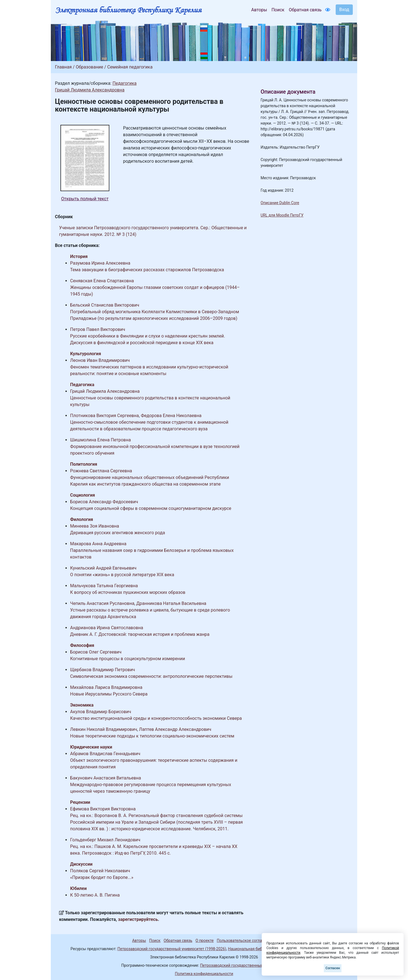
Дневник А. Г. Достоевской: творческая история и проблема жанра (140, 634)
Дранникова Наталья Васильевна (171, 603)
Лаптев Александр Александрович (175, 729)
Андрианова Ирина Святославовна (107, 628)
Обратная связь (305, 10)
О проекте (205, 941)
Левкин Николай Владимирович (104, 729)
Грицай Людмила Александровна (90, 90)
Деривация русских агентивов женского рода (118, 533)
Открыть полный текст (85, 199)
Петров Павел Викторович (98, 329)
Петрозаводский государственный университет (243, 965)
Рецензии (80, 802)
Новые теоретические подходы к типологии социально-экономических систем (152, 736)
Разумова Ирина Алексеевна (100, 263)
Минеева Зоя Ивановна (95, 526)
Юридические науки (91, 747)
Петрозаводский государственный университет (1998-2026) (172, 949)
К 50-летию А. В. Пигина (95, 895)
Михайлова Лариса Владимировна (106, 687)
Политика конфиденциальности (204, 974)
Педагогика (124, 83)
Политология (84, 464)
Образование (89, 67)
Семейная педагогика (130, 67)
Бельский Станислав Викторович (105, 305)
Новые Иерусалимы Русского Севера (109, 694)
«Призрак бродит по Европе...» (102, 877)
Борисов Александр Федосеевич (104, 502)
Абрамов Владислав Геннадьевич (105, 754)
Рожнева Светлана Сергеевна (101, 471)
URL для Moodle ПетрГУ (282, 215)
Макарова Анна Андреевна (98, 544)
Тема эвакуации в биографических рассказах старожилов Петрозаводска (147, 270)
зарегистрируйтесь (138, 919)
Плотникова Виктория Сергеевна (104, 416)
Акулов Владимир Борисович (101, 712)
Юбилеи (78, 888)
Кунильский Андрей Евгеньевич (103, 568)
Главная (63, 67)
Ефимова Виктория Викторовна (103, 809)
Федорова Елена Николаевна (171, 416)
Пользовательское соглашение (245, 941)
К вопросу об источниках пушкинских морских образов (128, 592)
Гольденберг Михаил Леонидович (105, 840)
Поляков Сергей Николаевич (100, 871)
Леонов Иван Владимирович (100, 360)
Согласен (333, 968)
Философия (82, 645)
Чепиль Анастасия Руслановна (102, 603)
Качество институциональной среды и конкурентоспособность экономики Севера (156, 718)
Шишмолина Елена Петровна (100, 440)
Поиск (278, 10)
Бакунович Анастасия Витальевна (106, 778)
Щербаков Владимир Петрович (103, 670)
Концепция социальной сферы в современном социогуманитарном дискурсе (151, 508)
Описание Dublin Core (280, 203)
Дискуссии (81, 864)
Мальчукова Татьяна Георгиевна (104, 586)
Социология (83, 495)
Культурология (86, 354)
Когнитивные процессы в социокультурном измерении (128, 659)
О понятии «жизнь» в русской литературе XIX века (122, 575)
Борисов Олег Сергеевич (96, 652)
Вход (344, 10)
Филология (82, 519)
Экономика (82, 705)
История (79, 256)
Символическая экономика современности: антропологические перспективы (151, 676)
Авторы (259, 10)
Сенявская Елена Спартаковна (102, 281)
